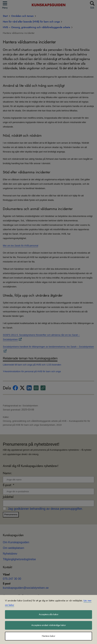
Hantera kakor (48, 636)
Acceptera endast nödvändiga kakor (49, 625)
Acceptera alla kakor (49, 614)
